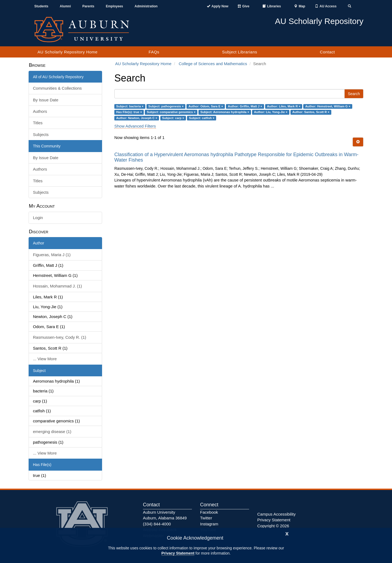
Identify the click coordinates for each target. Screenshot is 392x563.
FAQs (154, 52)
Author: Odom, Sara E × (206, 106)
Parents (88, 6)
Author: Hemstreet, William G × (328, 106)
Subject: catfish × (202, 118)
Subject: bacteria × (130, 106)
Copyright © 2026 (273, 526)
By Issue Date (46, 100)
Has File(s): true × (129, 112)
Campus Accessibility (276, 514)
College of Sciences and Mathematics (213, 64)
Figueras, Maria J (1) (52, 255)
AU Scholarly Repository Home (68, 52)
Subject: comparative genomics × (171, 112)
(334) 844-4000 (157, 524)
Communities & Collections (57, 88)
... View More (45, 359)
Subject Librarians (240, 52)
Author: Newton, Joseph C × (137, 118)
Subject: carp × (173, 118)
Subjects (41, 134)
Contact (327, 52)
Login (38, 218)
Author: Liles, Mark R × (284, 106)
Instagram (209, 524)
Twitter (206, 518)
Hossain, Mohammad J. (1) (57, 286)
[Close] (287, 533)
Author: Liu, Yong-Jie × (271, 112)
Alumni (65, 6)
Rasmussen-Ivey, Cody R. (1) (60, 337)
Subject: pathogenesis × (166, 106)
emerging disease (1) (52, 432)
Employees (114, 6)
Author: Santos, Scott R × (311, 112)
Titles (38, 123)
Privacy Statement (178, 553)
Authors (40, 111)
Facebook (209, 512)
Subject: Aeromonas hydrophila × (225, 112)
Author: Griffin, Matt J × (245, 106)
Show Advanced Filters (135, 126)
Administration (146, 6)
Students (41, 6)
